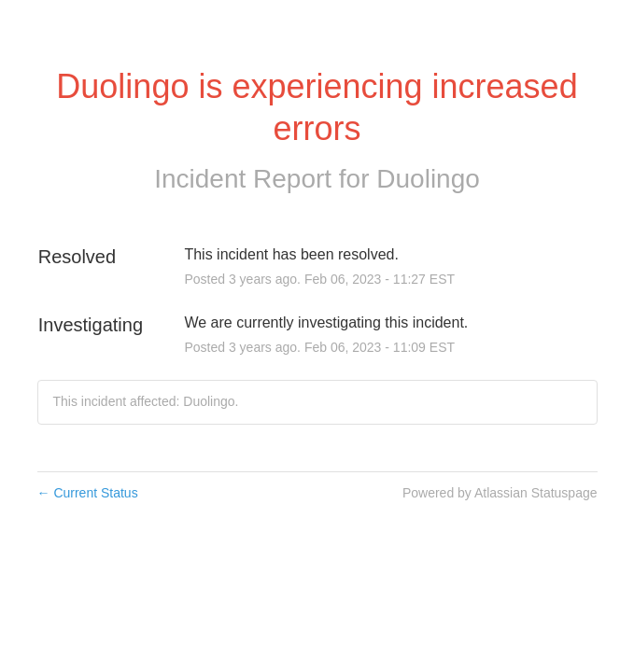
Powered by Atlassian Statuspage (500, 493)
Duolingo (428, 179)
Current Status (88, 493)
